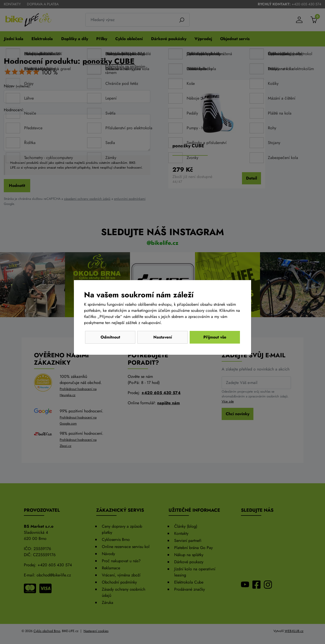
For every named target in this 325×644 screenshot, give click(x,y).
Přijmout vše (215, 337)
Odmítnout (110, 337)
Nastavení (163, 337)
